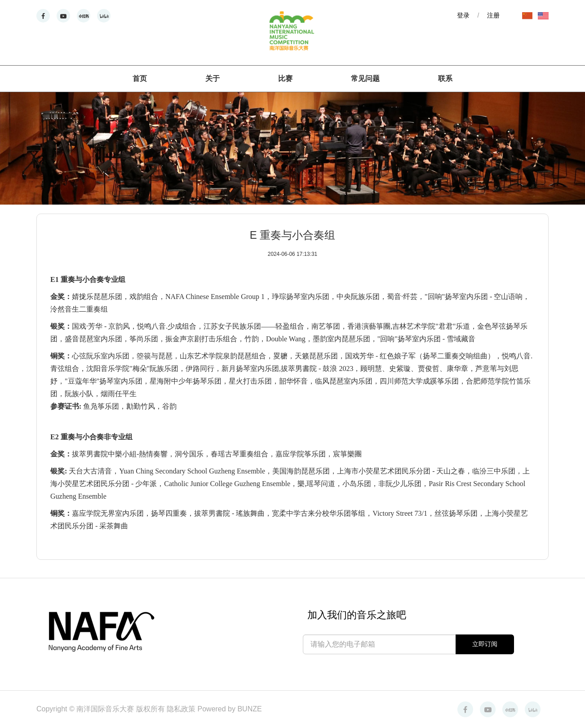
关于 (213, 78)
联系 (445, 78)
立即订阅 (485, 644)
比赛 (285, 78)
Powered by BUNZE (230, 709)
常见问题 (365, 78)
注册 (493, 15)
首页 (140, 78)
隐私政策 (182, 709)
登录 (463, 15)
